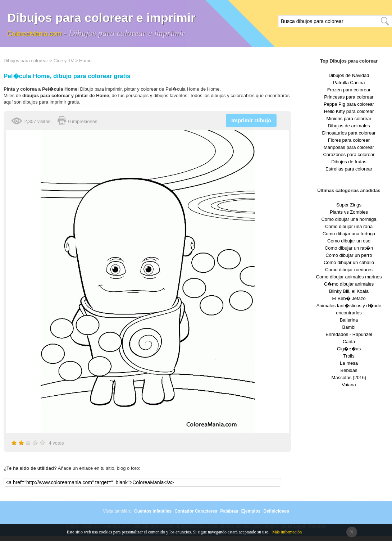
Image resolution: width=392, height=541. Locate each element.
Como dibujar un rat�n (349, 248)
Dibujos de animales (349, 126)
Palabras (229, 511)
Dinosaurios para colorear (349, 133)
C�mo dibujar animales (349, 284)
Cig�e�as (349, 349)
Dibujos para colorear (26, 61)
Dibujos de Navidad (349, 75)
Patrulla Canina (349, 83)
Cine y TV (63, 61)
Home (85, 61)
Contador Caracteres (196, 511)
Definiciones (276, 511)
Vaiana (349, 385)
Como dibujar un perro (349, 255)
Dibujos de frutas (349, 162)
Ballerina (349, 320)
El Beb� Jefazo (349, 298)
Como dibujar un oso (349, 241)
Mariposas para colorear (349, 147)
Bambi (349, 327)
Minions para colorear (349, 119)
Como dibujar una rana (349, 226)
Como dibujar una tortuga (349, 234)
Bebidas (349, 370)
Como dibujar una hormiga (349, 219)
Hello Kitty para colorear (349, 111)
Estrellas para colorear (349, 169)
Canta (349, 342)
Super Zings (349, 205)
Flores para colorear (349, 140)
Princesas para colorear (349, 97)
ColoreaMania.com (34, 34)
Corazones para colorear (349, 154)
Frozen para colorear (349, 90)
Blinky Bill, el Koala (349, 291)
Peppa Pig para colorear (349, 104)
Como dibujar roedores (349, 270)
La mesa (349, 363)
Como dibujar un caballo (349, 262)
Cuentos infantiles (153, 511)
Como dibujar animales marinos (349, 277)
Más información (287, 532)
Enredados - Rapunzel (349, 334)
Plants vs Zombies (349, 212)
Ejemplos (251, 511)
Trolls (349, 356)
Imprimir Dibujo (251, 120)
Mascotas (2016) (349, 378)
